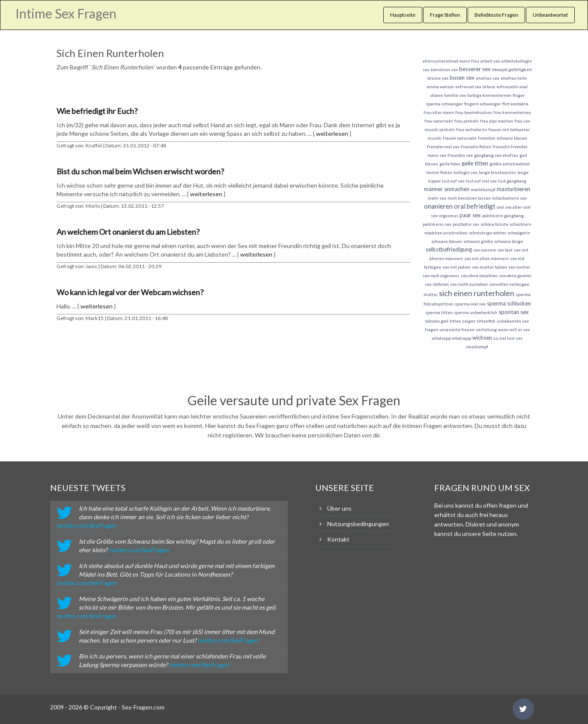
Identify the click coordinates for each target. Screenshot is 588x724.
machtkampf (483, 189)
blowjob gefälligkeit (512, 69)
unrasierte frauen (457, 329)
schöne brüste (494, 224)
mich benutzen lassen (469, 198)
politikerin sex (437, 224)
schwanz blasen (447, 241)
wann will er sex (514, 329)
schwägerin (519, 233)
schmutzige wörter (488, 233)
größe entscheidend (510, 164)
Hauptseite (403, 15)
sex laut (505, 250)
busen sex (462, 78)
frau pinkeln (467, 121)
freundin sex (460, 155)
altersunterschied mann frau (451, 61)
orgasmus (449, 215)
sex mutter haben (490, 267)
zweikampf (477, 347)
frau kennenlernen (512, 112)
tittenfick (486, 321)
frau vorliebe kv (472, 129)
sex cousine (485, 250)
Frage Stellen (445, 15)
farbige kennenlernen (489, 95)
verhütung (486, 329)
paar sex (470, 215)
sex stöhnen (437, 284)
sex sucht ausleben (469, 284)
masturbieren (513, 189)
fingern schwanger (483, 104)
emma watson (440, 87)
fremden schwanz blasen (503, 138)
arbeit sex (490, 61)
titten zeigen (463, 321)
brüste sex (438, 78)
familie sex (455, 95)
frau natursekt (439, 121)
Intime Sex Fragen (66, 13)
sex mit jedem (457, 267)
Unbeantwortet (550, 15)
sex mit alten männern (487, 258)
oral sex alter (509, 207)
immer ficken (439, 172)
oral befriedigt (475, 206)
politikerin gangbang (503, 215)
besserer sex (475, 69)
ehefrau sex (488, 78)
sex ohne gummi (515, 275)
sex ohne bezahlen (479, 275)
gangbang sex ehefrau (496, 155)
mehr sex (437, 198)
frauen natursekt (460, 138)
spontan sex (514, 312)
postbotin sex (466, 224)
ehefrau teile (514, 78)
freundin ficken (476, 147)
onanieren (438, 206)
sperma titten (439, 312)
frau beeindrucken (474, 112)
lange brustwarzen (497, 172)
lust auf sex (453, 181)
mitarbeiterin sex (509, 198)
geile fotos (450, 164)
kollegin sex (466, 172)
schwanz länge (509, 241)
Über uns (339, 508)
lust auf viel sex (481, 181)
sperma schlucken (509, 303)
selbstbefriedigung (449, 249)
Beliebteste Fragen (496, 15)
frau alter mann (439, 112)
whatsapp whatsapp (451, 338)
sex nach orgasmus (441, 275)
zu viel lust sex (508, 338)
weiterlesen (332, 133)
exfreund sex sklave (475, 87)
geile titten (475, 163)
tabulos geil (437, 321)
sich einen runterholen (477, 293)
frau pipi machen (497, 121)
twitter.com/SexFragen (87, 525)
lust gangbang (512, 181)
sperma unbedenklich (476, 312)
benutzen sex (444, 69)
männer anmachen (447, 189)
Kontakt (338, 539)
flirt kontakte (515, 104)
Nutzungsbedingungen (358, 524)
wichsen (482, 338)
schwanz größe (478, 241)
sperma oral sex (470, 304)
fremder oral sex (443, 147)
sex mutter (519, 267)
